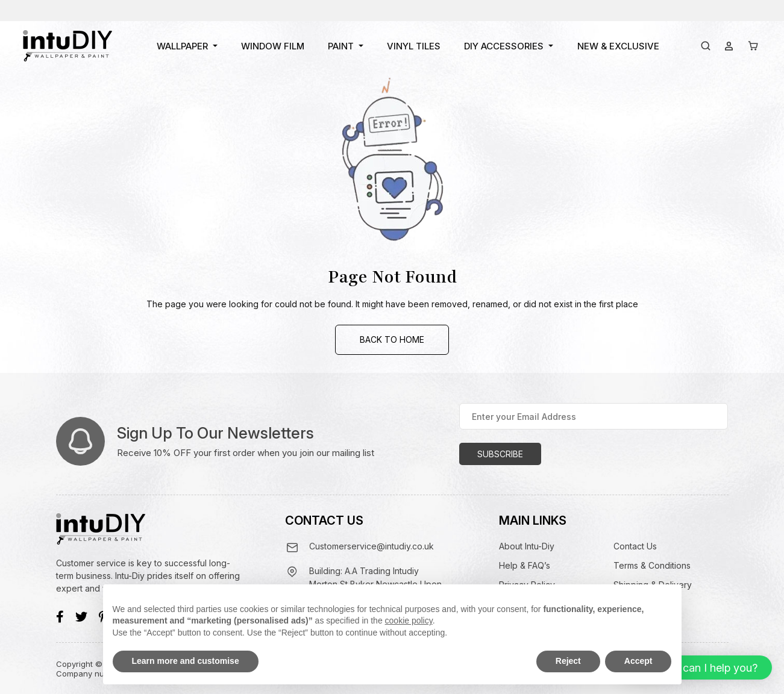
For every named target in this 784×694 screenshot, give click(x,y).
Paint (341, 46)
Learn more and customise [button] (186, 661)
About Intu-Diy (527, 546)
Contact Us (635, 546)
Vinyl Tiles (414, 46)
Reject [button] (568, 661)
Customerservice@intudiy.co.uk (372, 546)
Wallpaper (182, 46)
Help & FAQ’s (525, 565)
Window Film (273, 46)
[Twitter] (81, 617)
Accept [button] (638, 661)
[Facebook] (60, 617)
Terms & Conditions (652, 565)
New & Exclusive (618, 46)
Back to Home (392, 339)
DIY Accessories (504, 46)
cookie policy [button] (409, 621)
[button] (696, 667)
